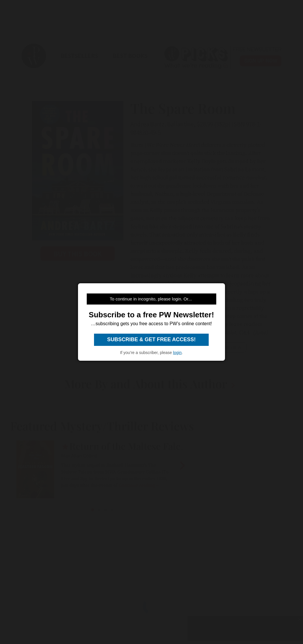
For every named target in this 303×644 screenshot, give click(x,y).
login (177, 353)
